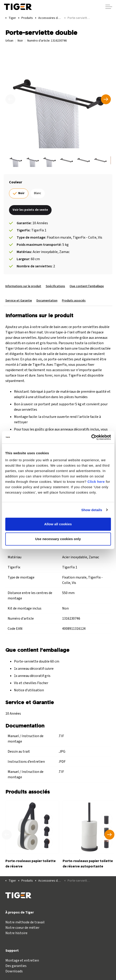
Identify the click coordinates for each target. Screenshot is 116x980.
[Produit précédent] (7, 835)
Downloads (14, 971)
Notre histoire (16, 933)
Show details (92, 510)
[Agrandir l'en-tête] (109, 7)
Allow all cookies (58, 524)
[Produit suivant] (109, 835)
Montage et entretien (22, 960)
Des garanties (16, 966)
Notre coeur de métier (22, 928)
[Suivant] (106, 99)
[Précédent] (10, 99)
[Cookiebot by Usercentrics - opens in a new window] (91, 437)
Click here (96, 482)
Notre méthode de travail (25, 922)
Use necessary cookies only (58, 539)
